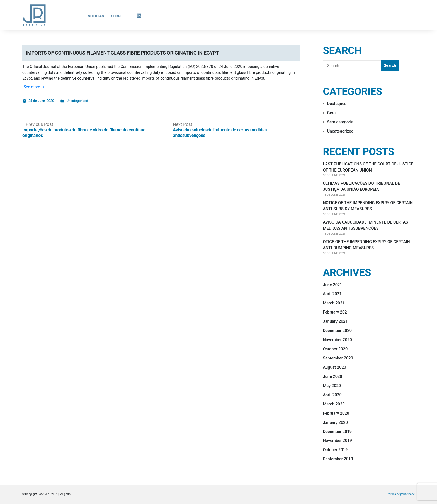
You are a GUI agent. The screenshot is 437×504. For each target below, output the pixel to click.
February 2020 (336, 413)
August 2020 (335, 367)
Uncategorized (77, 101)
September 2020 (338, 358)
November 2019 (338, 441)
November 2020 (338, 340)
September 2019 (338, 459)
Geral (332, 113)
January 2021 (335, 321)
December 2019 (338, 432)
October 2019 (335, 450)
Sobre (117, 16)
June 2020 (333, 376)
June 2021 (333, 285)
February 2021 (336, 312)
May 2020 (332, 386)
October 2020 (335, 349)
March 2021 (334, 303)
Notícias (96, 16)
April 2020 (332, 395)
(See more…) (33, 87)
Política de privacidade (401, 494)
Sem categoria (340, 122)
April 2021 (332, 294)
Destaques (337, 104)
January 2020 (335, 422)
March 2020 (334, 404)
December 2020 (338, 331)
